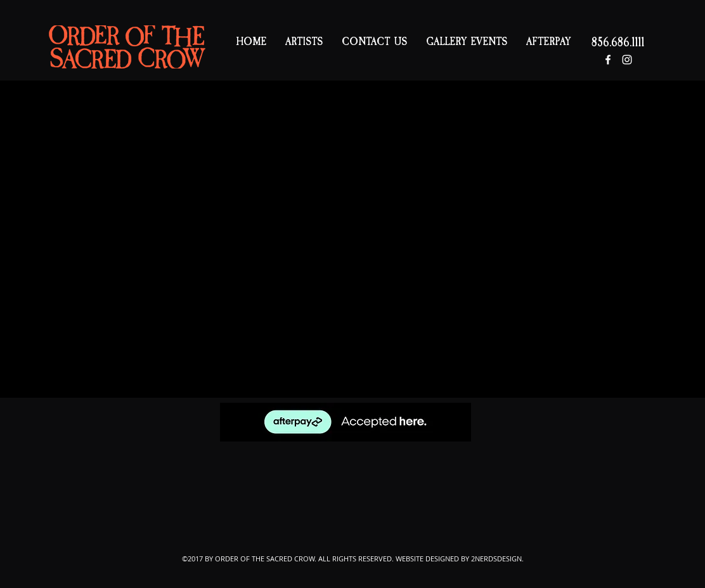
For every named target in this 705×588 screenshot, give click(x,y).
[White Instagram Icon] (627, 60)
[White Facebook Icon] (608, 60)
